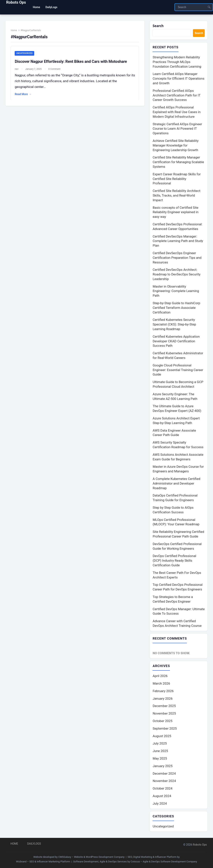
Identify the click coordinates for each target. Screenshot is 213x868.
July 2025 (160, 743)
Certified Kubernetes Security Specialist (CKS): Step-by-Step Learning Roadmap (174, 325)
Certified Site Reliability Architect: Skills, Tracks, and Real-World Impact (177, 195)
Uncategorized (25, 53)
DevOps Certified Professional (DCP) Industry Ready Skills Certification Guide (174, 560)
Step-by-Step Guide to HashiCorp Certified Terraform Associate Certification (176, 308)
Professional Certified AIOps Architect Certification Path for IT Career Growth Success (177, 95)
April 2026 (160, 676)
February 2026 (163, 691)
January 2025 (163, 766)
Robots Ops (16, 2)
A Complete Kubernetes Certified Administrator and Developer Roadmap (176, 483)
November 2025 (164, 713)
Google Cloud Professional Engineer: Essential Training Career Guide (178, 370)
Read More (23, 95)
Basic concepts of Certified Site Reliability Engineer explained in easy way (175, 212)
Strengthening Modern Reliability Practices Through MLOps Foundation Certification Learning (177, 62)
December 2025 (164, 706)
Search (158, 26)
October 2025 (162, 721)
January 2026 (163, 698)
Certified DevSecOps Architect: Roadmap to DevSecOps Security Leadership (177, 274)
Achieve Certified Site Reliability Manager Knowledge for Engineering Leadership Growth (176, 145)
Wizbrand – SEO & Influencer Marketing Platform (43, 862)
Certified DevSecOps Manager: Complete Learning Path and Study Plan (178, 241)
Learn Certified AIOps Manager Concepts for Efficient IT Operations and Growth (178, 78)
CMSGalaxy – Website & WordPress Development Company (91, 857)
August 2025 (162, 736)
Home (14, 30)
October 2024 (162, 788)
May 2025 (160, 758)
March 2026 (161, 683)
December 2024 (164, 773)
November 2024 (164, 781)
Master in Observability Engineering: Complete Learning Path (176, 291)
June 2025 (160, 751)
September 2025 (165, 728)
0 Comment (54, 69)
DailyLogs (34, 844)
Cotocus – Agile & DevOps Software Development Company (164, 862)
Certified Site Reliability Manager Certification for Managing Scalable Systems (178, 162)
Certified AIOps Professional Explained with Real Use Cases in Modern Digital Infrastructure (177, 112)
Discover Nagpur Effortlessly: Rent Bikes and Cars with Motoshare (71, 61)
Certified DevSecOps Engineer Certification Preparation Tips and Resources (177, 258)
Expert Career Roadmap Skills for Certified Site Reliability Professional (177, 179)
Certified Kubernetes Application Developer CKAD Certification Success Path (176, 341)
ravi (17, 69)
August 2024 (162, 796)
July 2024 (160, 803)
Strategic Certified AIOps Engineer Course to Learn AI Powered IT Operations (177, 129)
